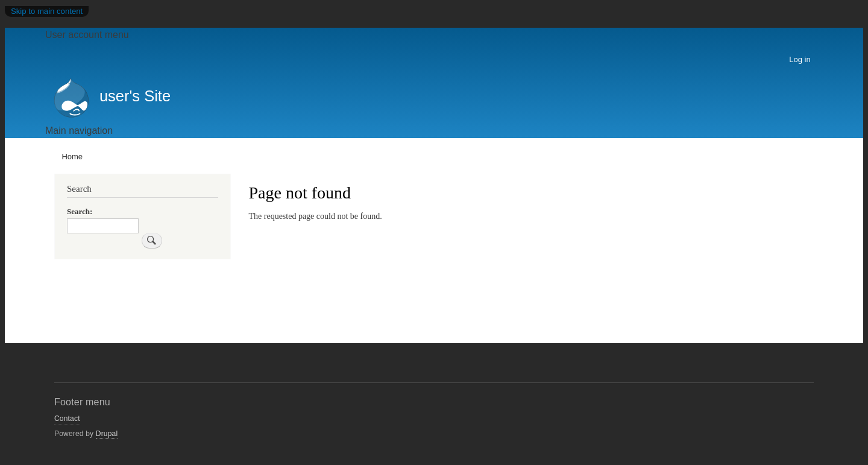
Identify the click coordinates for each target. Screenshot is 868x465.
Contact (67, 419)
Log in (800, 59)
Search (78, 211)
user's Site (135, 96)
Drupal (107, 434)
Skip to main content (47, 11)
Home (72, 157)
